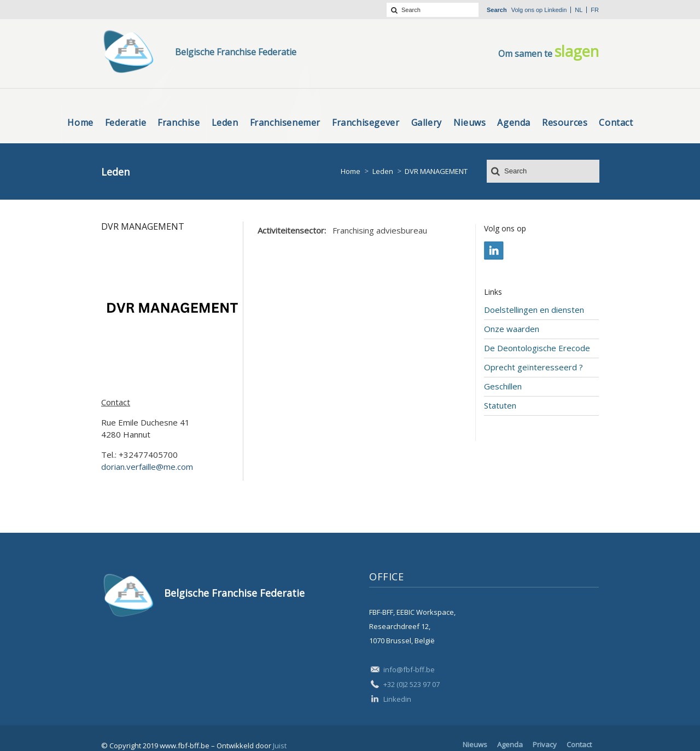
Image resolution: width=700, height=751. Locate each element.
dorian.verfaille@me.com (147, 467)
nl (579, 10)
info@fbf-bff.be (409, 670)
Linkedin (555, 10)
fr (595, 10)
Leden (383, 171)
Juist (280, 746)
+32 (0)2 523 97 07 (412, 684)
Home (351, 171)
